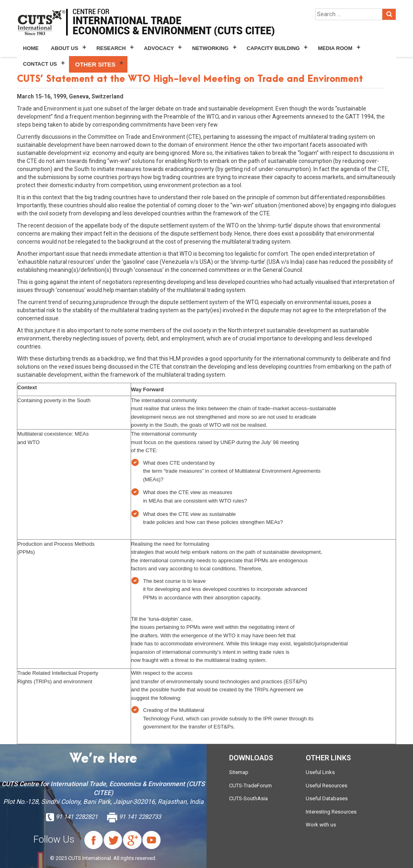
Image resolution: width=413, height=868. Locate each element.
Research (111, 48)
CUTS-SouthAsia (248, 798)
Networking (210, 48)
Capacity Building (273, 48)
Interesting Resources (331, 812)
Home (31, 48)
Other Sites (95, 64)
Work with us (321, 825)
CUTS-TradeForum (250, 786)
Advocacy (159, 48)
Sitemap (239, 772)
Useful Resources (326, 786)
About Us (65, 48)
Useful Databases (327, 798)
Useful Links (320, 772)
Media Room (335, 48)
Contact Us (40, 64)
